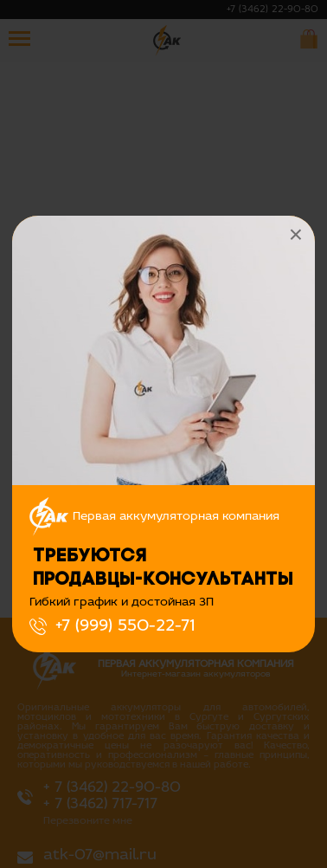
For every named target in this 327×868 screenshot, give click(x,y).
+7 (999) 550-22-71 (125, 626)
